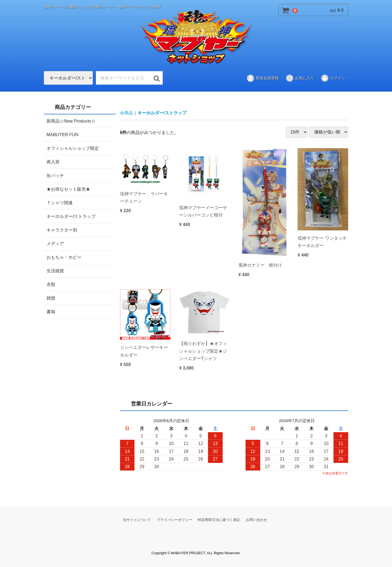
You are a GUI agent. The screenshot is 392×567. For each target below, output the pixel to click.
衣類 (51, 284)
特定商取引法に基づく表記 (219, 519)
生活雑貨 (55, 271)
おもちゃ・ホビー (64, 257)
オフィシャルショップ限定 (73, 148)
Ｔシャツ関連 (60, 202)
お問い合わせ (256, 519)
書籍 (51, 311)
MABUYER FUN (62, 134)
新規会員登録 (263, 78)
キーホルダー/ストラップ (71, 216)
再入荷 (53, 162)
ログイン (333, 78)
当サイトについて (137, 519)
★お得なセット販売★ (68, 189)
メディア (55, 243)
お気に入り (300, 78)
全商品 (127, 113)
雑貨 (51, 298)
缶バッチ (55, 175)
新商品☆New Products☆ (71, 121)
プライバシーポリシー (174, 519)
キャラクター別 (62, 230)
